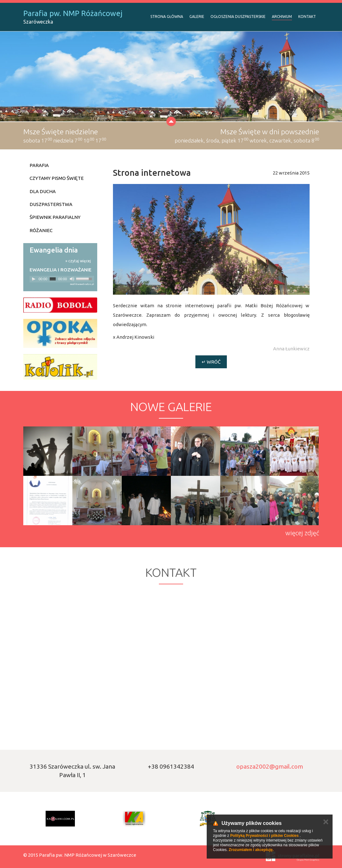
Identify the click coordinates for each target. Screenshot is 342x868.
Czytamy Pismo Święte (57, 178)
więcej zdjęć (302, 533)
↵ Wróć (211, 362)
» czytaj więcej (78, 261)
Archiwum (282, 17)
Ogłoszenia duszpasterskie (238, 17)
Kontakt (307, 17)
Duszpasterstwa (51, 204)
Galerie (197, 17)
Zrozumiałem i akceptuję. (251, 850)
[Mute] (72, 279)
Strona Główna (167, 17)
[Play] (34, 279)
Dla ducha (43, 191)
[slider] (53, 279)
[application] (62, 279)
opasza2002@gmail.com (270, 766)
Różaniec (41, 230)
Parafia (39, 165)
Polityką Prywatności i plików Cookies (264, 836)
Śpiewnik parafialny (55, 217)
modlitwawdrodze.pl (82, 284)
